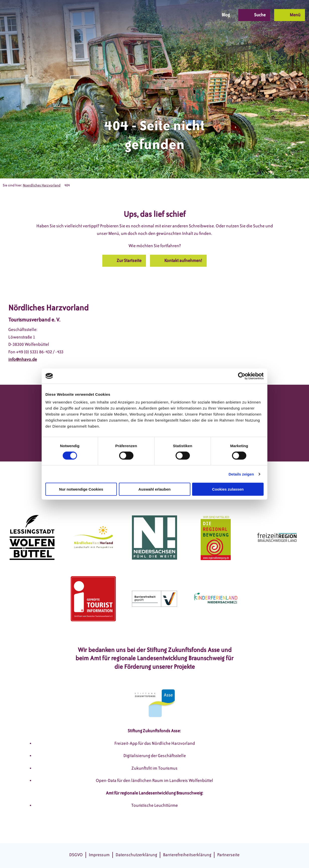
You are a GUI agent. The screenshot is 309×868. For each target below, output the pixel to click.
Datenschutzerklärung (136, 855)
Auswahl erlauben (154, 489)
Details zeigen (241, 474)
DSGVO (76, 855)
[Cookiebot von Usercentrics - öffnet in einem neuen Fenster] (242, 376)
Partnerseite (228, 855)
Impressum (99, 855)
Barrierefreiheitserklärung (187, 855)
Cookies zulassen (228, 489)
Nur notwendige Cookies (81, 489)
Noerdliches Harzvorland (42, 185)
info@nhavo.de (23, 359)
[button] (175, 15)
